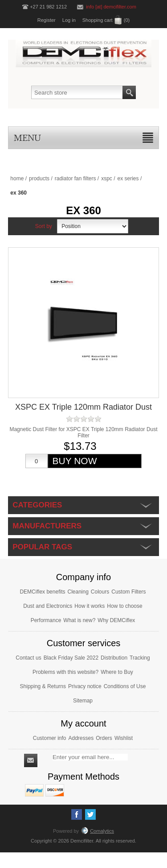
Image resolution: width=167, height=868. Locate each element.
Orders (104, 738)
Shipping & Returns (43, 686)
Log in (69, 20)
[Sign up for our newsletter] (90, 757)
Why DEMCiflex (116, 620)
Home (17, 179)
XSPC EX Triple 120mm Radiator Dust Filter (83, 412)
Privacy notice (85, 686)
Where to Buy (117, 672)
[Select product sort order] (93, 226)
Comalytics (98, 831)
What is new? (79, 620)
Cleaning (78, 592)
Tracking (140, 658)
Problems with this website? (65, 672)
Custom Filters (128, 592)
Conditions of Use (125, 686)
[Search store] (77, 92)
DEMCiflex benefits (42, 592)
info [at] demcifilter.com (111, 7)
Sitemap (83, 701)
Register (47, 20)
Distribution (114, 658)
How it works (90, 606)
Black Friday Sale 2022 (71, 658)
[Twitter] (90, 814)
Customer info (50, 738)
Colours (100, 592)
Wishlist (124, 738)
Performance (46, 620)
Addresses (81, 738)
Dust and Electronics (48, 606)
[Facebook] (77, 814)
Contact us (28, 658)
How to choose (124, 606)
